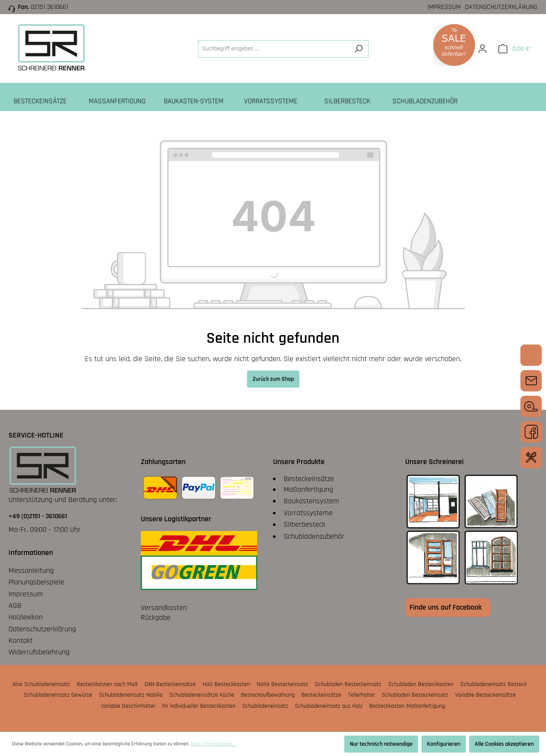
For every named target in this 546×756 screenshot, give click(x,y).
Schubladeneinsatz (265, 706)
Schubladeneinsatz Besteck (494, 684)
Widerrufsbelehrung (39, 652)
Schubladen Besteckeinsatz (348, 684)
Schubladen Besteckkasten (421, 684)
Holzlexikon (26, 617)
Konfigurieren (444, 744)
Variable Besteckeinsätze (485, 695)
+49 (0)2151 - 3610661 (38, 516)
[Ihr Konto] (482, 49)
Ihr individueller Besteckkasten (199, 706)
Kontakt (21, 641)
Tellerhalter (362, 695)
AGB (15, 606)
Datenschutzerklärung (501, 7)
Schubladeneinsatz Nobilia (131, 695)
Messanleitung (31, 571)
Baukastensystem (311, 501)
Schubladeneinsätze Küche (202, 695)
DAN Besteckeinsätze (170, 684)
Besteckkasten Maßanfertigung (407, 706)
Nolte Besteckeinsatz (282, 684)
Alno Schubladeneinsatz (41, 684)
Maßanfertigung (308, 489)
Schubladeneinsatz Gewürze (58, 695)
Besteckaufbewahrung (268, 695)
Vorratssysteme (308, 513)
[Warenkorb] (515, 49)
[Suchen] (359, 49)
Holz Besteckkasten (226, 684)
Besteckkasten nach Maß (107, 684)
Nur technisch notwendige (381, 744)
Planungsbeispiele (36, 582)
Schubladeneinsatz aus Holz (329, 706)
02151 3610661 (49, 7)
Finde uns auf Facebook (446, 607)
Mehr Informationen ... (213, 744)
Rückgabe (156, 617)
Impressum (444, 7)
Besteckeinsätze (309, 479)
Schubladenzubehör (314, 536)
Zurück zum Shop (273, 379)
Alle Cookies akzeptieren (504, 744)
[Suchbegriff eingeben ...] (273, 49)
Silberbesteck (305, 524)
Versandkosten (164, 608)
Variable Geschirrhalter (128, 706)
